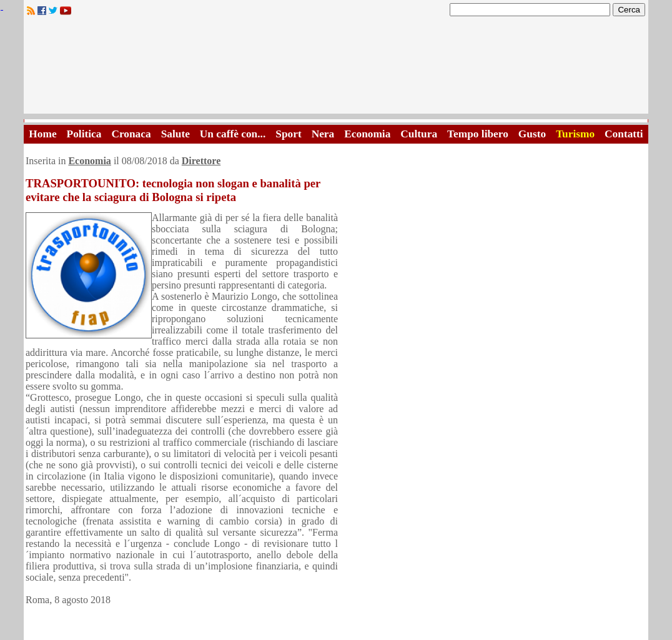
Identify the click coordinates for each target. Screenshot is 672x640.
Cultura (419, 134)
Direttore (201, 161)
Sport (288, 134)
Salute (175, 134)
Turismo (575, 134)
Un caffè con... (233, 134)
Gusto (532, 134)
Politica (84, 134)
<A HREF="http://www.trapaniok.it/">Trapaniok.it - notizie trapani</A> (336, 68)
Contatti (624, 134)
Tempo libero (478, 134)
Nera (323, 134)
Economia (367, 134)
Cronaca (131, 134)
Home (42, 134)
